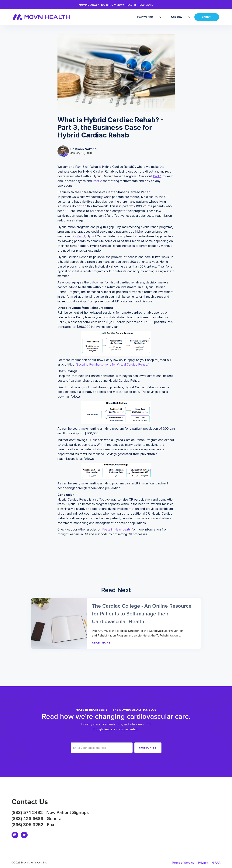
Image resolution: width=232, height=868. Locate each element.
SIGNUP (207, 17)
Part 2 (97, 181)
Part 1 (157, 176)
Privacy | (205, 863)
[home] (44, 17)
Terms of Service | (185, 863)
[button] (146, 17)
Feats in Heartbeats (116, 529)
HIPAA (216, 863)
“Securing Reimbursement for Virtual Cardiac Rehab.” (112, 364)
